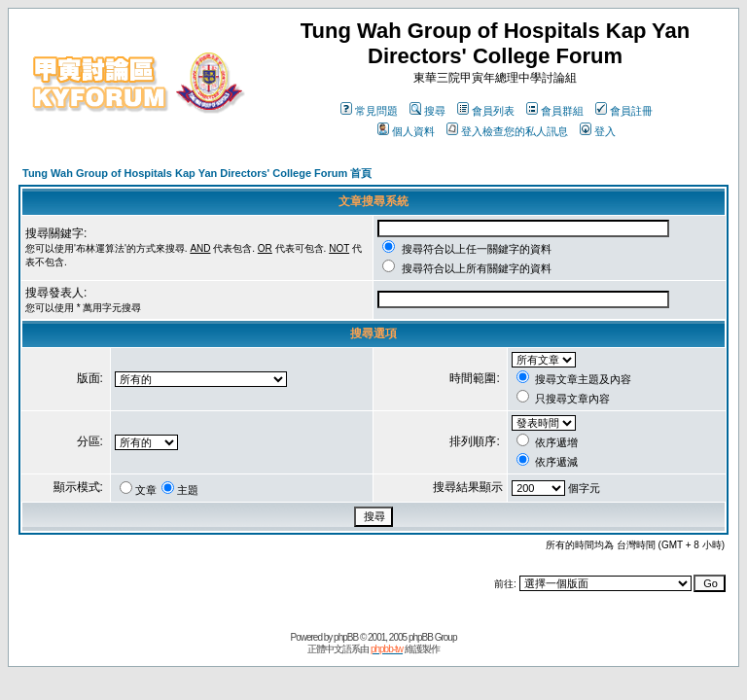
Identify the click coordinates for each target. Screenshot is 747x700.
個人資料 (406, 131)
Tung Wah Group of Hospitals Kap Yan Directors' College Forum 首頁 (197, 173)
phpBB (346, 637)
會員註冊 (624, 111)
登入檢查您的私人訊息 (507, 131)
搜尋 (427, 111)
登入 (598, 131)
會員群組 (555, 111)
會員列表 (486, 111)
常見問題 (369, 111)
